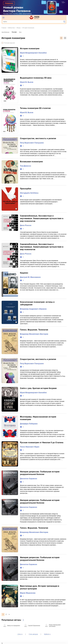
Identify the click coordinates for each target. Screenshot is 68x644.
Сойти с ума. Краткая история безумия (38, 388)
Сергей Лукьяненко (34, 626)
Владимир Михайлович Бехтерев (34, 334)
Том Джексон (26, 166)
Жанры (19, 28)
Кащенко (24, 273)
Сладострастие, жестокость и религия (38, 138)
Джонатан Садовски (28, 479)
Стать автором (33, 634)
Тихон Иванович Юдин (30, 447)
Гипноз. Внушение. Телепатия (34, 330)
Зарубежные (5, 32)
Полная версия (9, 43)
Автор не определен (14, 626)
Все (20, 32)
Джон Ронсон (26, 225)
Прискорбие (26, 189)
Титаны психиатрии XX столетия (35, 108)
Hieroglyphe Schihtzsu (29, 193)
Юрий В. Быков (27, 82)
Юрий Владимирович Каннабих (33, 53)
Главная (4, 28)
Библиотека (11, 28)
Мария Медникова (28, 593)
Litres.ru (20, 634)
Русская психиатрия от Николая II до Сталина (42, 442)
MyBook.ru (47, 634)
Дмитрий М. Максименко (30, 277)
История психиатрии (30, 48)
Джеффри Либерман (29, 424)
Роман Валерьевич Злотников (55, 626)
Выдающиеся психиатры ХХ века (36, 78)
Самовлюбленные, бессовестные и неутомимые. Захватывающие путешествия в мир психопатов (42, 218)
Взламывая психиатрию (31, 162)
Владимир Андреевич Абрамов (33, 309)
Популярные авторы (11, 620)
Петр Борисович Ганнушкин (32, 143)
